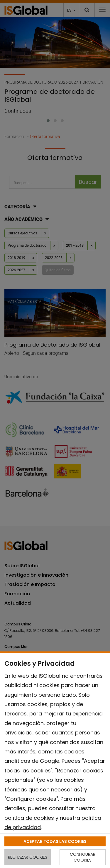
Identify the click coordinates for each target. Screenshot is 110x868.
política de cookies (29, 818)
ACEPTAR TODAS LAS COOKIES (55, 841)
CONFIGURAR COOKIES (83, 857)
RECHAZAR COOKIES (28, 857)
